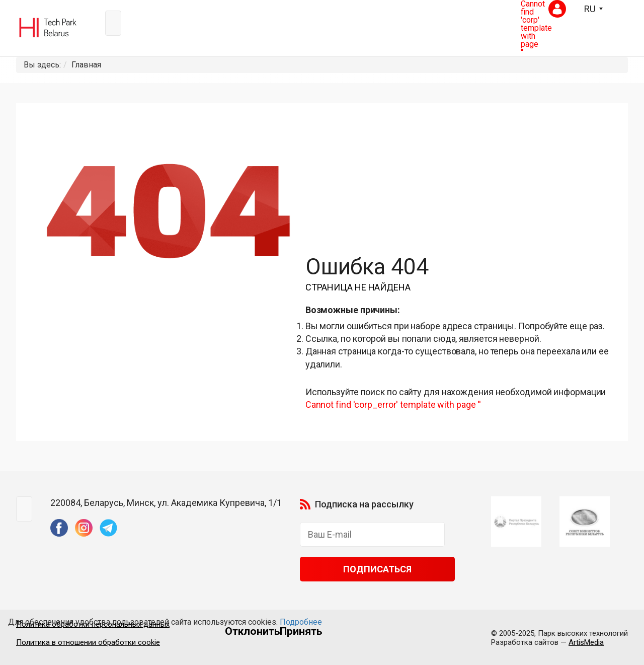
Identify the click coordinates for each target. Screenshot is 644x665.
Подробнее (301, 622)
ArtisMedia (586, 642)
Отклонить (252, 632)
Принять (301, 632)
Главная (86, 65)
